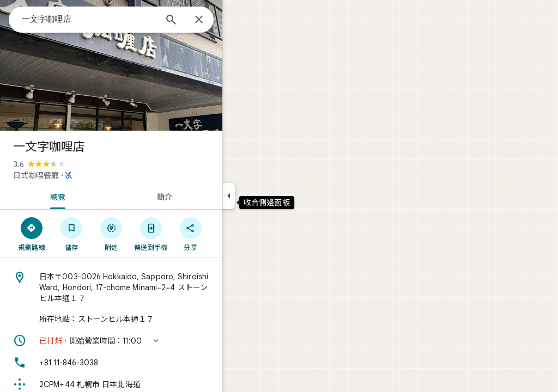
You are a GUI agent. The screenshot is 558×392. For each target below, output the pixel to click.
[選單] (20, 19)
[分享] (230, 234)
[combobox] (128, 19)
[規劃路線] (71, 234)
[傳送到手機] (190, 234)
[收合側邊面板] (268, 196)
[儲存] (111, 234)
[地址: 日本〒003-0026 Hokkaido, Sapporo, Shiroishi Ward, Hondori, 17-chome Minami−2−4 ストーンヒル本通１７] (150, 287)
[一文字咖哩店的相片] (150, 65)
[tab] (95, 196)
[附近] (151, 234)
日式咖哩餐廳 (75, 175)
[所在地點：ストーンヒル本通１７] (150, 319)
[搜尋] (210, 21)
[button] (150, 341)
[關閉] (238, 20)
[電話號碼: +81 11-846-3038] (150, 363)
